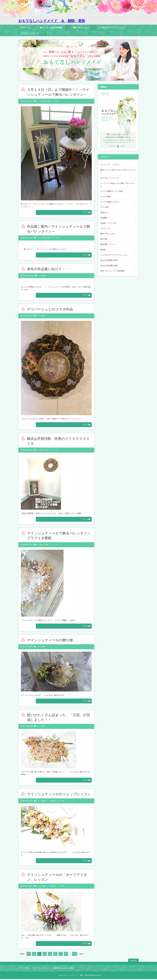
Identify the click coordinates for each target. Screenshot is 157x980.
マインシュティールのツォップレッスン (59, 795)
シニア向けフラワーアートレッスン (111, 27)
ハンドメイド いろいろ (110, 165)
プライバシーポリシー (41, 969)
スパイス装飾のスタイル (110, 202)
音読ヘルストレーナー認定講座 (112, 271)
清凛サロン (105, 212)
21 (75, 955)
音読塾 (103, 250)
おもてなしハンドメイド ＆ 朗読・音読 (52, 21)
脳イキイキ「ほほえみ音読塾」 (52, 27)
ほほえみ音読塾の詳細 (109, 260)
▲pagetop (133, 961)
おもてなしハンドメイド (30, 33)
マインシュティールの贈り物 (50, 641)
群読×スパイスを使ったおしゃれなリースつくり (118, 171)
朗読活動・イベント (108, 244)
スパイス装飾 (40, 101)
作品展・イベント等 (52, 101)
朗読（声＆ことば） (81, 27)
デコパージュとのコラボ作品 (50, 310)
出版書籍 (104, 218)
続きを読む (83, 212)
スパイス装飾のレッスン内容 (55, 802)
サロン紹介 (40, 450)
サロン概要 (24, 969)
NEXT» (82, 955)
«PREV (22, 955)
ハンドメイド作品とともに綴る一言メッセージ (118, 185)
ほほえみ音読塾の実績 (109, 266)
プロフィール (26, 27)
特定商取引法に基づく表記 (63, 969)
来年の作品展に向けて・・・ (50, 269)
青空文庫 (104, 239)
